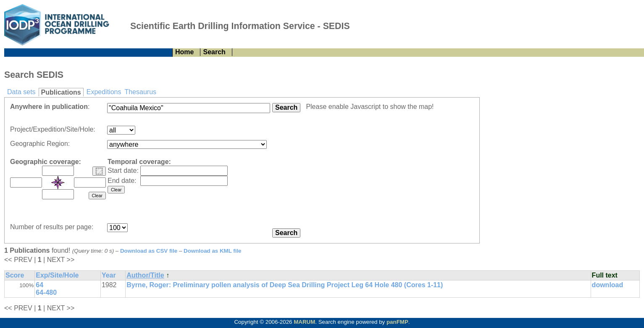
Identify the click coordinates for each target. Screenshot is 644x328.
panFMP (397, 322)
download (608, 285)
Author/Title (145, 275)
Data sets (21, 92)
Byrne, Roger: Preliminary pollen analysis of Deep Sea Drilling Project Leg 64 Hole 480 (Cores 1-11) (285, 285)
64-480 (46, 292)
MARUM (304, 322)
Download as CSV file (149, 251)
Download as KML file (213, 251)
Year (109, 275)
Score (15, 275)
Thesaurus (140, 92)
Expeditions (104, 92)
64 (39, 285)
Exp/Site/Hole (57, 275)
